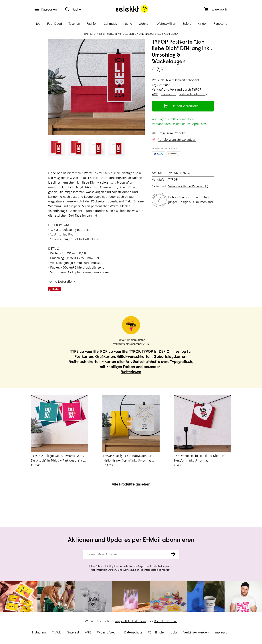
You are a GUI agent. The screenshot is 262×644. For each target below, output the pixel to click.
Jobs (174, 633)
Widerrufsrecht (108, 633)
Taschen (74, 24)
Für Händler (156, 633)
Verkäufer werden (196, 633)
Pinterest (73, 633)
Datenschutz (133, 633)
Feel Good (54, 24)
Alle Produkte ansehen (131, 485)
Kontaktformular (166, 621)
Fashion (92, 24)
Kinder (202, 24)
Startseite (89, 34)
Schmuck (110, 24)
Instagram (39, 633)
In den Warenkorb (186, 106)
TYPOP (196, 90)
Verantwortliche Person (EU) (188, 186)
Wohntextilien (166, 24)
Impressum (222, 633)
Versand (165, 85)
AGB (88, 633)
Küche (128, 24)
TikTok (56, 633)
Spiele (187, 24)
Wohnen (144, 24)
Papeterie (221, 24)
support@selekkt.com (130, 621)
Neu (38, 24)
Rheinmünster (136, 340)
